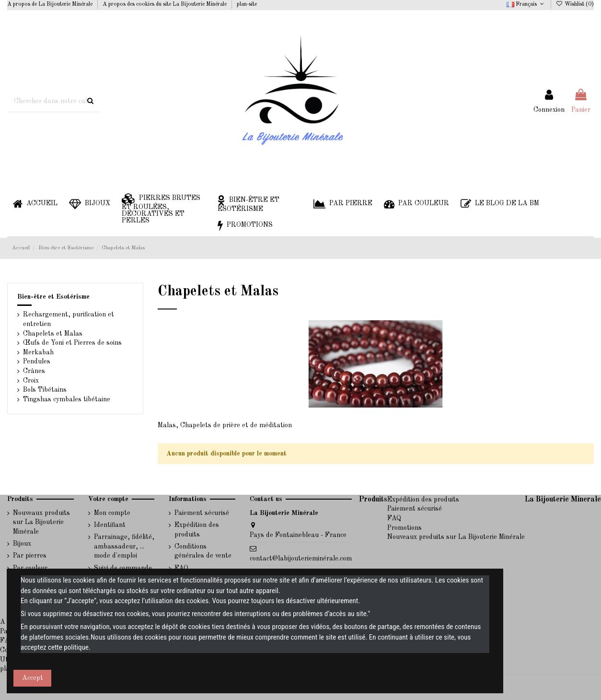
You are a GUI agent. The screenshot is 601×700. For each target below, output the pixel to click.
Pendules (37, 362)
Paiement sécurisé (202, 513)
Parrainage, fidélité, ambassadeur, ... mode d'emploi (124, 546)
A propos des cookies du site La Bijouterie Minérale (165, 4)
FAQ (394, 518)
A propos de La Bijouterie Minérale (51, 4)
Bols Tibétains (45, 390)
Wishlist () (575, 4)
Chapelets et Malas (53, 334)
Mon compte (112, 513)
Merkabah (38, 352)
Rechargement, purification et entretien (69, 319)
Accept (33, 678)
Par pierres (30, 556)
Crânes (34, 371)
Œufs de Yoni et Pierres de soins (72, 343)
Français (526, 4)
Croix (31, 381)
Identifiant (110, 525)
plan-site (247, 4)
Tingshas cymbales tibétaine (67, 399)
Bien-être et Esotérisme (53, 297)
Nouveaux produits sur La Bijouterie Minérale (41, 522)
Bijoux (22, 544)
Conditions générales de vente (203, 551)
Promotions (405, 528)
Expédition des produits (197, 530)
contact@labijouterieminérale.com (301, 559)
